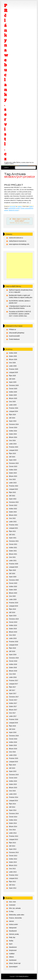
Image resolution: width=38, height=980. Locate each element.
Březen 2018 (13, 671)
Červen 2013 (13, 856)
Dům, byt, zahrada (15, 908)
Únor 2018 (12, 674)
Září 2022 (12, 496)
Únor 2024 (12, 440)
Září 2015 (12, 768)
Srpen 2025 (13, 382)
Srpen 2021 (13, 538)
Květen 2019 (13, 625)
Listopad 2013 (13, 839)
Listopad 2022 (13, 489)
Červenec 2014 (14, 814)
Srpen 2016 (13, 732)
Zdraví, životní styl (15, 963)
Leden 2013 (13, 872)
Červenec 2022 (14, 502)
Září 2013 (12, 846)
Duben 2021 (13, 551)
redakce (20, 206)
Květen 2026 (13, 353)
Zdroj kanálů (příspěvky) (17, 333)
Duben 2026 (13, 356)
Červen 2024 (13, 428)
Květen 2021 (13, 548)
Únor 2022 (12, 518)
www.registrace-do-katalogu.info (19, 244)
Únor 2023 (12, 479)
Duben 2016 (13, 745)
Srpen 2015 (13, 771)
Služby (31, 206)
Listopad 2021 (13, 528)
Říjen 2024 (12, 415)
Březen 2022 (13, 515)
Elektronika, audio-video (17, 915)
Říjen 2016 (12, 726)
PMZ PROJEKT (14, 185)
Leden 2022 (13, 522)
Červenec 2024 (14, 424)
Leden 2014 (13, 833)
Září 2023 (12, 457)
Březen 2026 (13, 359)
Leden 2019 (13, 638)
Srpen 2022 (13, 499)
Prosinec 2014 (14, 797)
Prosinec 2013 (14, 836)
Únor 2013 (12, 869)
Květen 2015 (13, 781)
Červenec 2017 (14, 697)
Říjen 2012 (12, 882)
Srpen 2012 (13, 888)
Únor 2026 (12, 363)
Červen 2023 (13, 466)
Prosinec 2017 (14, 680)
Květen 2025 (13, 392)
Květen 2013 (13, 859)
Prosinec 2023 (14, 447)
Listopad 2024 (13, 411)
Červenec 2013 (14, 852)
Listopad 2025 (13, 372)
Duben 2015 (13, 784)
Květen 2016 (13, 742)
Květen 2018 (13, 664)
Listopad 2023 (13, 450)
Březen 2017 (13, 710)
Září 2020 (12, 574)
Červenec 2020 (14, 580)
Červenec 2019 (14, 619)
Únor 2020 (12, 596)
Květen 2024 (13, 431)
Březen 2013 (13, 865)
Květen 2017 (13, 703)
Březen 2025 (13, 398)
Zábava (11, 957)
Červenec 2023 (14, 463)
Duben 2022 (13, 512)
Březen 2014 (13, 826)
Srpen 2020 (13, 577)
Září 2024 (12, 418)
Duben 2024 (13, 434)
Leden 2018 (13, 677)
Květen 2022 (13, 509)
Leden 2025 (13, 405)
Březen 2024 (13, 437)
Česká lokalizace (14, 339)
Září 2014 (12, 807)
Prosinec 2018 (14, 642)
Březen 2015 (13, 788)
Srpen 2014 (13, 810)
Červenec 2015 (14, 775)
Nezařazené (13, 931)
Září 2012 (12, 885)
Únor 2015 (12, 791)
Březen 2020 (13, 593)
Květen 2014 (13, 820)
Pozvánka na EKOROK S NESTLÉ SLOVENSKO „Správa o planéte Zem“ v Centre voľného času (20, 314)
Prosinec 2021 (14, 525)
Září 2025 (12, 379)
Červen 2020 (13, 583)
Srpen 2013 (13, 849)
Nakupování (13, 928)
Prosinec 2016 (14, 719)
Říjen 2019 (12, 609)
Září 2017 (12, 690)
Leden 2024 (13, 444)
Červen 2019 (13, 622)
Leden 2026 (13, 366)
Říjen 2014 (12, 804)
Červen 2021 (13, 544)
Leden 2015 (13, 794)
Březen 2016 (13, 749)
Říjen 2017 (12, 687)
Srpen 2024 (13, 421)
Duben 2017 (13, 706)
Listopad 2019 (13, 606)
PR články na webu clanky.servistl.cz (6, 82)
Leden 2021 (13, 561)
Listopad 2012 (13, 878)
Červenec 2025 (14, 385)
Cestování (12, 905)
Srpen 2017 (13, 693)
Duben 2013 (13, 862)
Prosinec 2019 (14, 603)
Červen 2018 (13, 661)
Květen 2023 (13, 470)
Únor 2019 (12, 635)
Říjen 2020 (12, 570)
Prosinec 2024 (14, 408)
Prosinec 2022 (14, 486)
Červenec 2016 (14, 736)
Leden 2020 (13, 599)
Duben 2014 (13, 823)
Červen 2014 (13, 817)
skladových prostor (14, 210)
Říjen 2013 (12, 843)
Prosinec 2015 (14, 758)
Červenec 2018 (14, 658)
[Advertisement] (20, 266)
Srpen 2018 (13, 655)
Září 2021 (12, 535)
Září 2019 (12, 612)
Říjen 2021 (12, 531)
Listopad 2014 (13, 801)
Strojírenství (13, 950)
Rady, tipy (12, 937)
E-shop (11, 911)
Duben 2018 (13, 668)
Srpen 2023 (13, 460)
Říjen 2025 (12, 376)
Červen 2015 (13, 778)
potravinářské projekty (14, 208)
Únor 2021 (12, 557)
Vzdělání (12, 954)
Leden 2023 (13, 483)
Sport (11, 944)
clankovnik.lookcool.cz (16, 238)
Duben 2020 (13, 590)
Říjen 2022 (12, 492)
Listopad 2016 (13, 723)
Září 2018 (12, 651)
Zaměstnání (13, 960)
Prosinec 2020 (14, 564)
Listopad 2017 (13, 684)
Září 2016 (12, 729)
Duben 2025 (13, 395)
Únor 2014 (12, 830)
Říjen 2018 (12, 648)
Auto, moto (12, 902)
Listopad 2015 (13, 762)
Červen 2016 (13, 739)
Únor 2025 (12, 402)
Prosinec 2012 (14, 875)
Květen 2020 (13, 586)
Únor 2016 (12, 752)
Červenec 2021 (14, 541)
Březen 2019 (13, 632)
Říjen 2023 (12, 453)
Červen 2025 (13, 389)
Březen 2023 (13, 476)
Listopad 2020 (13, 567)
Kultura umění (13, 924)
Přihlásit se (12, 329)
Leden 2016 (13, 755)
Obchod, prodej (14, 934)
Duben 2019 (13, 629)
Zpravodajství (13, 967)
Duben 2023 (13, 473)
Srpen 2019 (13, 616)
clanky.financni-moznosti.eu (18, 241)
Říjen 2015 (12, 765)
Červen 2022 (13, 505)
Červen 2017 (13, 700)
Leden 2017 (13, 716)
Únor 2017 (12, 713)
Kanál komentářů (14, 336)
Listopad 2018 (13, 645)
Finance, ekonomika (15, 918)
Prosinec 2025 (14, 369)
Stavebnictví (13, 947)
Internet (11, 921)
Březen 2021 (13, 554)
